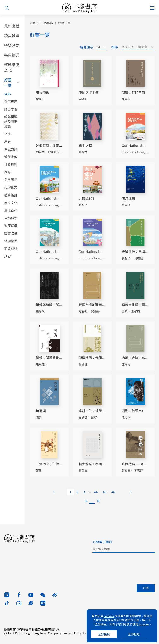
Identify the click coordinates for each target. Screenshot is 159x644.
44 (96, 492)
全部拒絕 (134, 634)
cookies (109, 616)
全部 (7, 94)
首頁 (33, 23)
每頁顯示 (87, 47)
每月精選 (12, 55)
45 (105, 492)
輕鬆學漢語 (12, 67)
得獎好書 (12, 45)
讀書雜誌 (12, 36)
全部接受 (104, 634)
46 (113, 492)
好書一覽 (8, 82)
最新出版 (12, 26)
